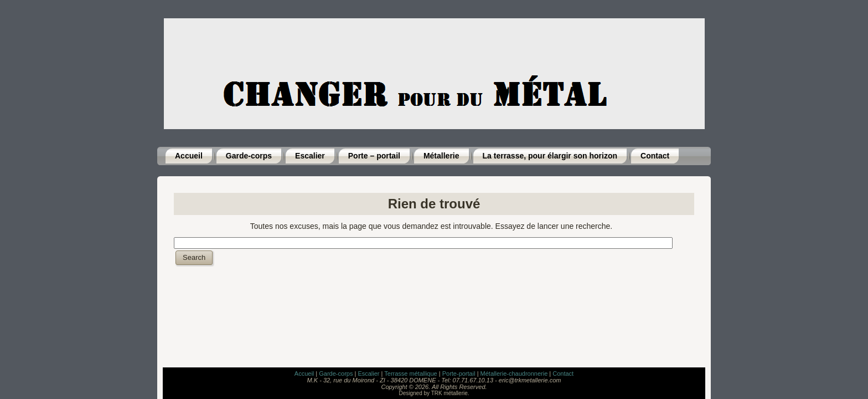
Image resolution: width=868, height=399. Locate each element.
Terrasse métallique (410, 374)
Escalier (368, 374)
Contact (563, 374)
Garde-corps (336, 374)
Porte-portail (459, 374)
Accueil (304, 374)
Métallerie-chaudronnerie (514, 374)
